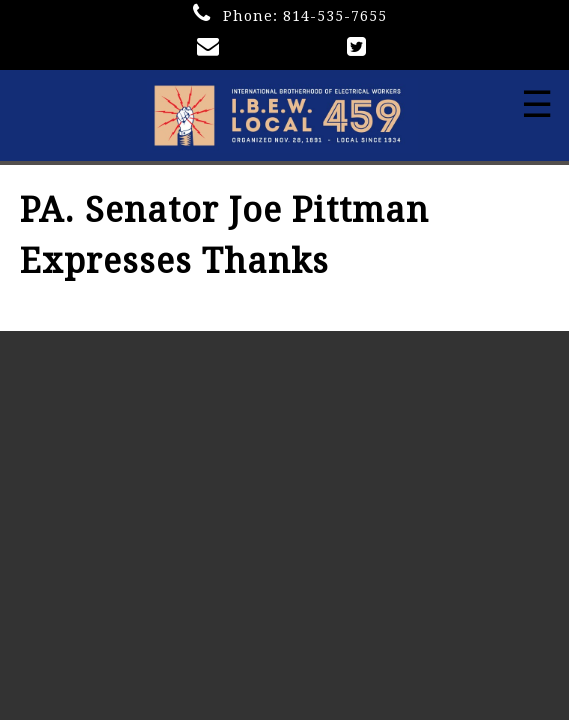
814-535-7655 (335, 16)
